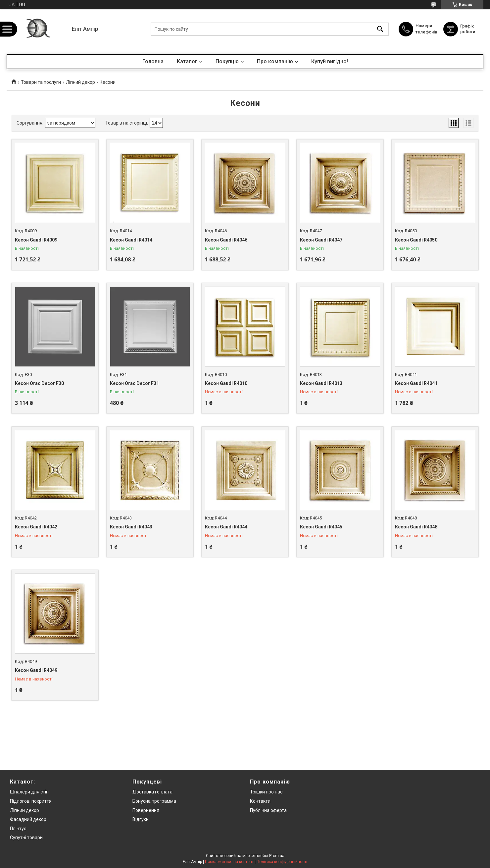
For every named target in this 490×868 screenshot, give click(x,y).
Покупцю (227, 61)
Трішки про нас (266, 792)
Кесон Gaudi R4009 (36, 240)
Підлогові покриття (31, 801)
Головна (153, 61)
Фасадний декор (28, 819)
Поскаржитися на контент (229, 862)
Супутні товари (26, 838)
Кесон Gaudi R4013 (321, 383)
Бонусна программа (154, 801)
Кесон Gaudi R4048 (416, 527)
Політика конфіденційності (282, 862)
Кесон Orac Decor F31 (134, 383)
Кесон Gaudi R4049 (36, 670)
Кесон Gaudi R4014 (131, 240)
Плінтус (18, 829)
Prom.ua (277, 856)
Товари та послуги (41, 82)
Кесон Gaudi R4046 (226, 240)
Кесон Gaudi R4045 (321, 527)
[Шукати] (380, 29)
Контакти (260, 801)
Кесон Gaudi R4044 (226, 527)
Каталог (187, 61)
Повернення (146, 810)
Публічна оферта (268, 810)
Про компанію (275, 61)
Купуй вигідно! (330, 61)
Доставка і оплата (152, 792)
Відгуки (141, 819)
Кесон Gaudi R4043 (131, 527)
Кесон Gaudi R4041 (416, 383)
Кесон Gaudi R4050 (416, 240)
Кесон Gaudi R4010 (226, 383)
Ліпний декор (80, 82)
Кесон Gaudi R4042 (36, 527)
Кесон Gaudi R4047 (321, 240)
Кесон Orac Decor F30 (39, 383)
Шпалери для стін (29, 792)
